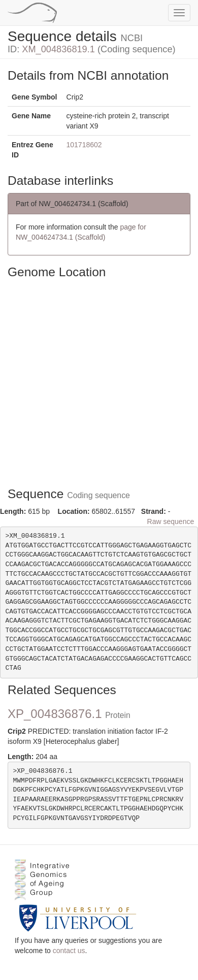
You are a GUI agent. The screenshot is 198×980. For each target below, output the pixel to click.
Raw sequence (171, 521)
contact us (69, 951)
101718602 (84, 145)
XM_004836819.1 (58, 49)
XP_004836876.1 (69, 714)
